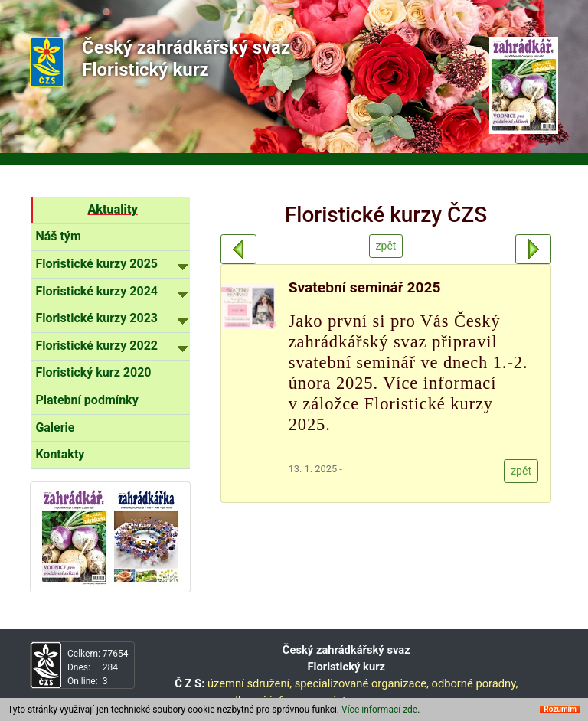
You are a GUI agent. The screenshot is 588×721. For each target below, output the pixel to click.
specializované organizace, (362, 683)
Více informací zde (379, 710)
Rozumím (560, 710)
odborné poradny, (475, 683)
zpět (386, 246)
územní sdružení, (250, 683)
